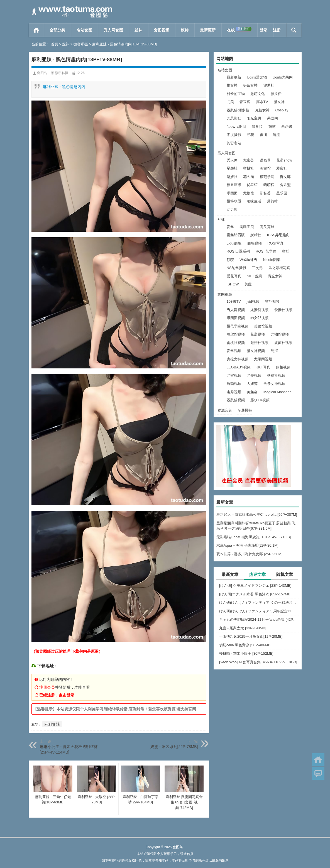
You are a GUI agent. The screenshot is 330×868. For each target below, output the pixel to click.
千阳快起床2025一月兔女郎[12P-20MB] (251, 636)
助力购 (232, 210)
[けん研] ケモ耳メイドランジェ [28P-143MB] (255, 585)
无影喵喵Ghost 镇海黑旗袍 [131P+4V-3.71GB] (254, 537)
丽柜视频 (255, 243)
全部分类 (57, 30)
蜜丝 (286, 251)
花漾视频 (258, 334)
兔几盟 (285, 185)
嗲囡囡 (232, 193)
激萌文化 (258, 94)
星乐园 (282, 193)
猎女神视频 (256, 351)
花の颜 (249, 177)
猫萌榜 (269, 185)
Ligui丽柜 (234, 243)
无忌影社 (234, 118)
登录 (263, 30)
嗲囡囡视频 (236, 318)
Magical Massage (278, 392)
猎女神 (279, 102)
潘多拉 (257, 127)
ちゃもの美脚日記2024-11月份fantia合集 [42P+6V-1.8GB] (259, 619)
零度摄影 (234, 135)
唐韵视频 (234, 384)
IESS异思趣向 (278, 235)
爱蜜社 (282, 168)
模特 (185, 30)
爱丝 (230, 227)
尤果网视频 (263, 359)
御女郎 (285, 177)
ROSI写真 (275, 243)
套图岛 (42, 73)
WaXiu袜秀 (248, 260)
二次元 (257, 268)
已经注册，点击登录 (57, 695)
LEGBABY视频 (239, 367)
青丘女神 (275, 276)
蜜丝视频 (272, 301)
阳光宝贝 (254, 118)
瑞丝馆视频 (236, 334)
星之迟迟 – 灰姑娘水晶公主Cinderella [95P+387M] (257, 514)
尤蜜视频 (234, 376)
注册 (277, 30)
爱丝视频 (234, 351)
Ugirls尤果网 (283, 77)
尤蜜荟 (249, 160)
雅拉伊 (276, 94)
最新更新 (208, 30)
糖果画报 (234, 185)
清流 (276, 135)
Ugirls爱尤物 (257, 77)
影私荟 (265, 193)
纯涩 (274, 351)
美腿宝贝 (247, 227)
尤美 (230, 102)
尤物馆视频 (280, 334)
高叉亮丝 (267, 227)
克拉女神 (262, 110)
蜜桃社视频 (236, 343)
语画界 (265, 160)
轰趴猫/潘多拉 (238, 110)
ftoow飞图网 (236, 127)
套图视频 (162, 30)
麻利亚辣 (52, 724)
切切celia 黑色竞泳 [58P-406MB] (245, 645)
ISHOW (233, 284)
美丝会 (252, 392)
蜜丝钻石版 (236, 235)
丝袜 (138, 30)
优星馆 (252, 185)
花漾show (284, 160)
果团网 (272, 118)
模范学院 (267, 177)
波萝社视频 (283, 343)
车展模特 (245, 410)
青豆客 (245, 102)
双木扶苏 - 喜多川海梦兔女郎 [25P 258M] (249, 554)
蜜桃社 (249, 168)
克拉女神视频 (238, 359)
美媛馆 (265, 168)
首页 (36, 30)
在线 (239, 30)
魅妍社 (232, 177)
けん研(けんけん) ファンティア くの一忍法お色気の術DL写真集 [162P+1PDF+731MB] (259, 602)
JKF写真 (263, 367)
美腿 (248, 284)
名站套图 (84, 30)
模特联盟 (234, 201)
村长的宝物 (236, 94)
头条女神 (250, 85)
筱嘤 (230, 260)
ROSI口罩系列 (238, 251)
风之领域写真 (279, 268)
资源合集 (225, 410)
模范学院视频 (238, 326)
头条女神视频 (274, 384)
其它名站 (234, 143)
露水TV (262, 102)
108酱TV (234, 301)
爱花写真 (234, 276)
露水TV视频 (260, 400)
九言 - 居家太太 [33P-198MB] (243, 628)
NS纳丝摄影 (236, 268)
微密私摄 (81, 44)
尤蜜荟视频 (259, 310)
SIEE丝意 (255, 276)
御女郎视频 (259, 318)
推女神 (232, 85)
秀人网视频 (236, 310)
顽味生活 (254, 201)
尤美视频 (254, 376)
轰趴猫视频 (236, 400)
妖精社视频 (276, 376)
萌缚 (272, 127)
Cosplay (282, 110)
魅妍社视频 (259, 343)
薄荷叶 (272, 201)
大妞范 (252, 384)
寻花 (250, 135)
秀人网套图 (113, 30)
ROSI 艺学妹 (266, 251)
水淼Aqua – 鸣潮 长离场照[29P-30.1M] (247, 545)
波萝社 (269, 85)
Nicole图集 (272, 260)
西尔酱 (287, 127)
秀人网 (232, 160)
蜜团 (263, 135)
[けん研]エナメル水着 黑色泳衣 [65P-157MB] (255, 594)
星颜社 (232, 168)
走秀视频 (234, 392)
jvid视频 (253, 301)
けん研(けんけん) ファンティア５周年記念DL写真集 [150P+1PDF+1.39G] (259, 611)
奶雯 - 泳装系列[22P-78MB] (174, 747)
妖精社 (256, 235)
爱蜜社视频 (283, 310)
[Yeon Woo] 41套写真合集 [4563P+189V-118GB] (258, 662)
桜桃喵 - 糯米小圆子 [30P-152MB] (246, 653)
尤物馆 (249, 193)
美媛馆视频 (263, 326)
